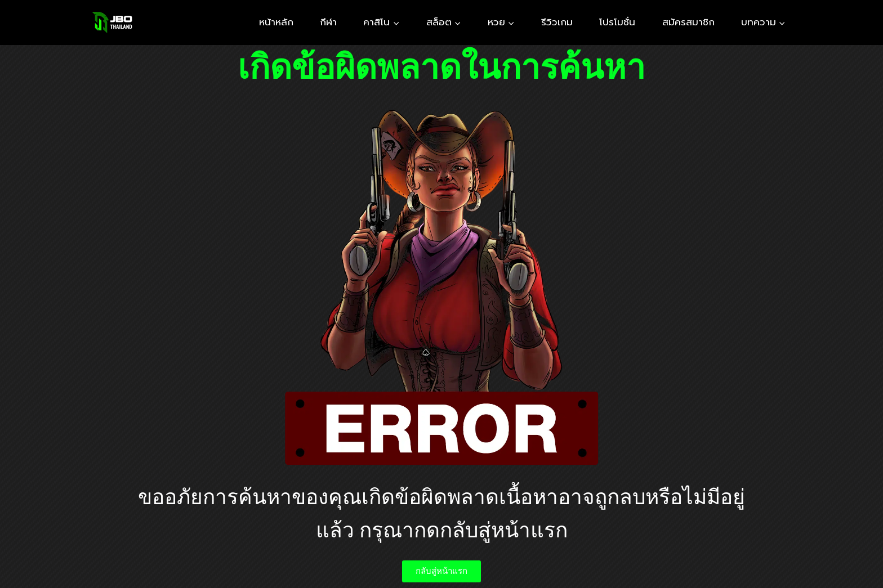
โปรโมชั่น (617, 22)
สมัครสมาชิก (688, 22)
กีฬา (328, 22)
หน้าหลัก (276, 22)
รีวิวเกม (557, 22)
